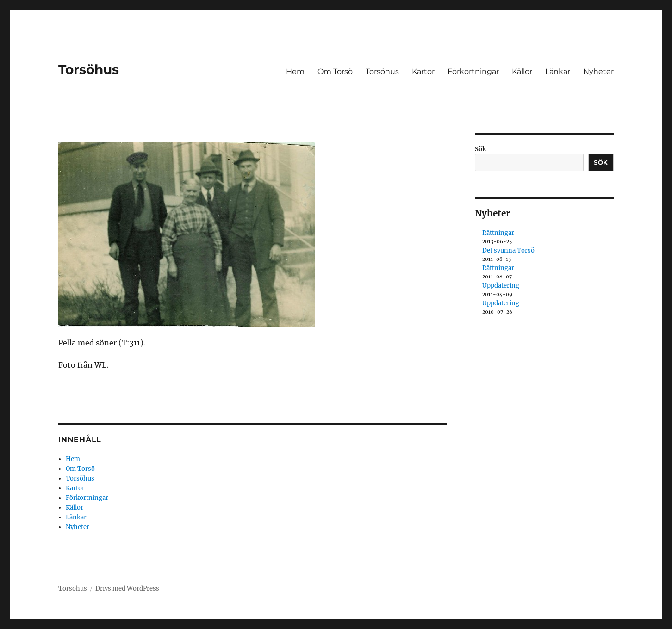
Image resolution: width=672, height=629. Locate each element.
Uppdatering (501, 286)
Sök (480, 149)
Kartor (423, 71)
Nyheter (598, 71)
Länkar (558, 71)
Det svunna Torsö (508, 250)
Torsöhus (89, 69)
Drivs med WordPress (127, 589)
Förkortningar (473, 71)
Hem (295, 71)
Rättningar (498, 233)
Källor (522, 71)
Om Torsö (335, 71)
